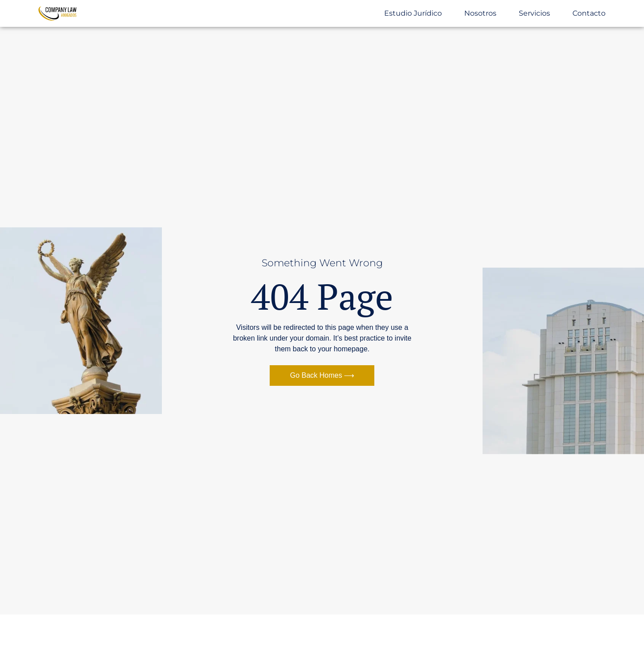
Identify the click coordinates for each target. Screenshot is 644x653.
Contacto (589, 13)
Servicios (534, 13)
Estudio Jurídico (413, 13)
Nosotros (480, 13)
